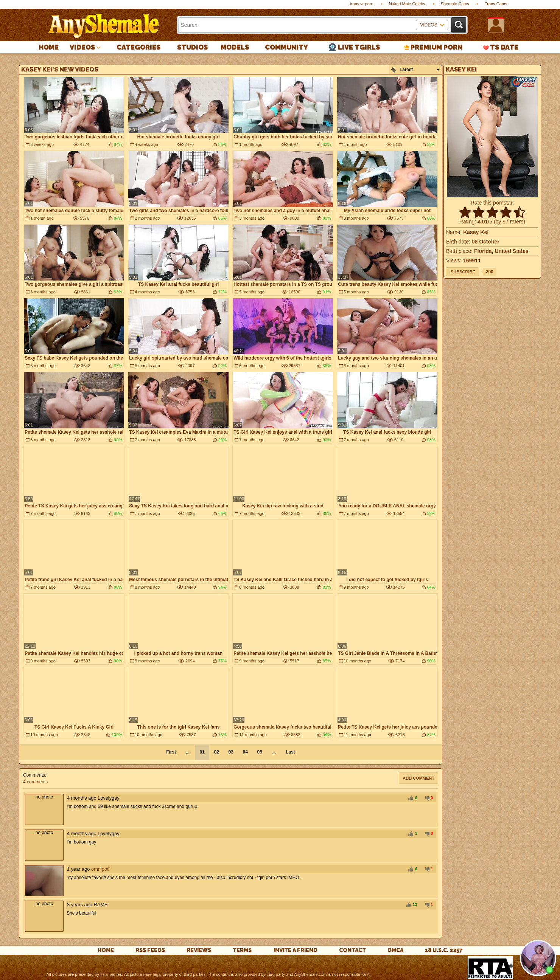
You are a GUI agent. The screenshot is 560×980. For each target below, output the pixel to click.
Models (235, 47)
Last (290, 752)
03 (231, 752)
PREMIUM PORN (436, 47)
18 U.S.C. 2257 (444, 950)
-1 (426, 799)
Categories (138, 47)
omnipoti (100, 869)
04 (245, 752)
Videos (82, 47)
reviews (199, 950)
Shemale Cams (455, 4)
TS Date (504, 47)
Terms (242, 950)
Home (49, 47)
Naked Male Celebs (407, 4)
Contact (352, 950)
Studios (192, 47)
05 (259, 752)
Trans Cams (496, 4)
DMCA (395, 950)
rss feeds (150, 950)
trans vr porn (362, 4)
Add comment (418, 778)
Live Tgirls (359, 47)
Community (286, 47)
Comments (34, 775)
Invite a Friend (296, 950)
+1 (411, 799)
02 (216, 752)
